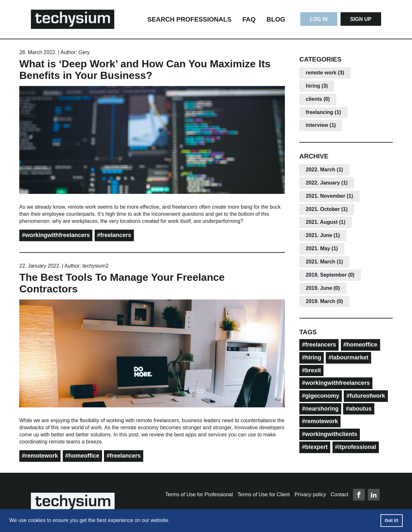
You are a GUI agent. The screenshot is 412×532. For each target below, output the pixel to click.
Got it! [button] (391, 520)
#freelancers (114, 235)
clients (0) (318, 99)
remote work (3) (325, 73)
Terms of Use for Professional (199, 494)
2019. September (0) (330, 275)
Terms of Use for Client (264, 494)
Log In (319, 19)
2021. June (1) (323, 235)
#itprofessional (356, 447)
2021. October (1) (327, 209)
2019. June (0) (323, 288)
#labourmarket (348, 357)
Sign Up (361, 19)
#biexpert (315, 447)
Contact (339, 494)
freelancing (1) (323, 112)
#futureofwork (366, 396)
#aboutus (359, 409)
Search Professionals (189, 19)
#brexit (311, 370)
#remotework (40, 456)
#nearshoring (320, 409)
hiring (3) (317, 86)
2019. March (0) (324, 301)
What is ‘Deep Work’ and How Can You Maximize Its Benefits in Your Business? (145, 70)
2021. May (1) (322, 248)
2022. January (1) (327, 183)
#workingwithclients (330, 434)
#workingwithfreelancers (56, 235)
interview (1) (321, 125)
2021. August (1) (326, 222)
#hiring (312, 357)
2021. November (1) (329, 196)
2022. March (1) (324, 170)
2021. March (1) (324, 262)
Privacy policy (310, 494)
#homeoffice (82, 456)
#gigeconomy (321, 396)
